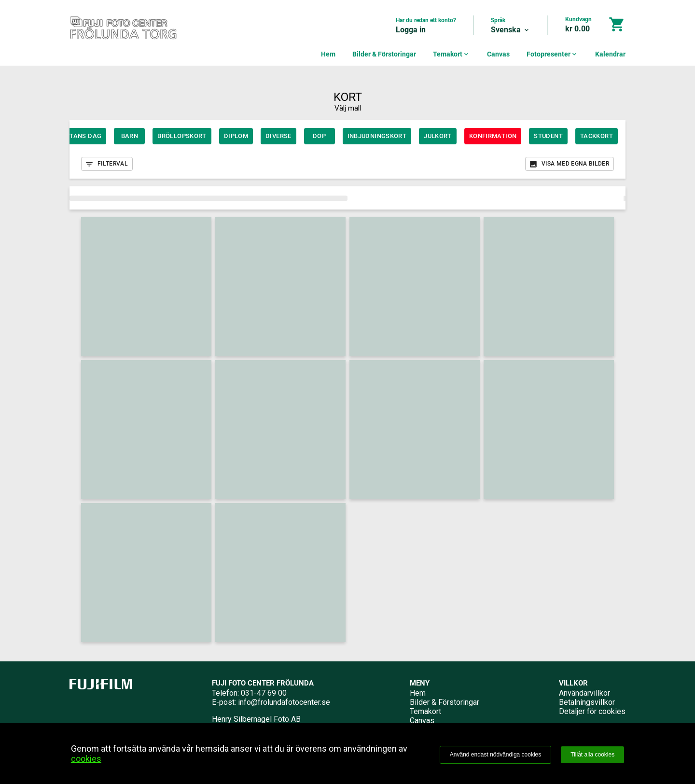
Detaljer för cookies (592, 711)
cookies (86, 759)
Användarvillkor (584, 693)
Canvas (498, 54)
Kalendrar (610, 54)
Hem (328, 54)
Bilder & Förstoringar (384, 54)
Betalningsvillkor (587, 702)
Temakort (452, 54)
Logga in (411, 30)
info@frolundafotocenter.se (284, 702)
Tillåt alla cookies (592, 755)
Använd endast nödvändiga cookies (495, 755)
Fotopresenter (552, 54)
